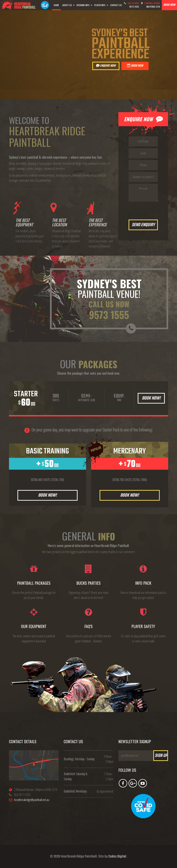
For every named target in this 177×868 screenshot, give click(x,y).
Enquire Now (106, 66)
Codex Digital (117, 856)
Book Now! (151, 398)
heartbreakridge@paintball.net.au (32, 800)
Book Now (135, 66)
